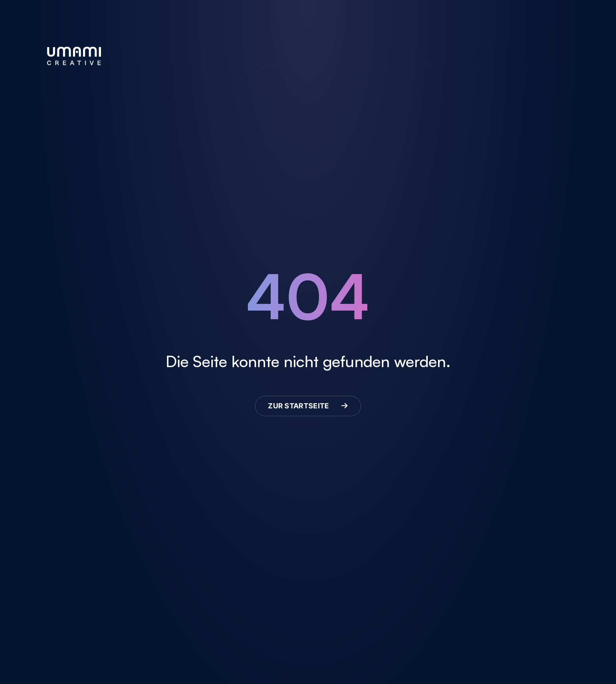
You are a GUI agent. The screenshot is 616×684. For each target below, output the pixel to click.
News (199, 52)
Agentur (377, 52)
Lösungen (256, 52)
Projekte (318, 52)
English (480, 52)
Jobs (429, 52)
